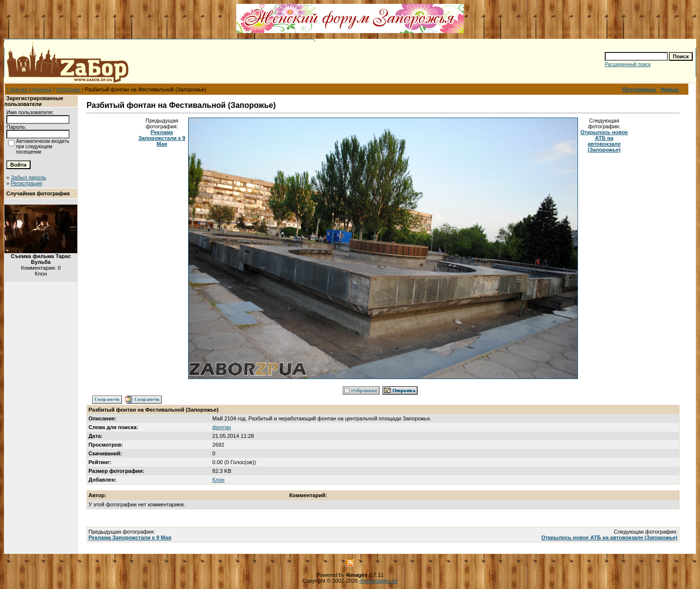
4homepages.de (378, 581)
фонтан (222, 427)
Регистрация (26, 183)
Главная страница (29, 89)
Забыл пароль (28, 177)
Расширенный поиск (628, 64)
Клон (219, 480)
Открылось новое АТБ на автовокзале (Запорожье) (604, 141)
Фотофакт (69, 89)
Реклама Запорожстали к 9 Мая (162, 138)
